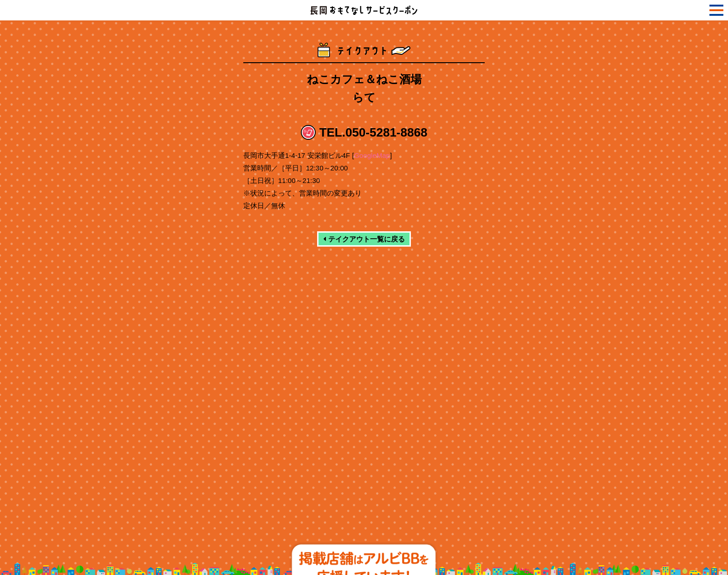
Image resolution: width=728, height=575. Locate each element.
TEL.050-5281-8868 (374, 132)
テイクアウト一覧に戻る (364, 239)
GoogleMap (372, 155)
